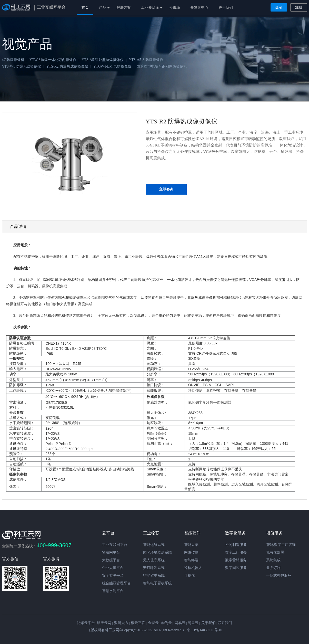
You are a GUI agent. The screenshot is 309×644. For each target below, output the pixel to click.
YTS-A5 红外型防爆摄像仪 (103, 60)
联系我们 (225, 623)
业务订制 (273, 568)
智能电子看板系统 (157, 583)
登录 (279, 7)
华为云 (166, 623)
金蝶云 (153, 623)
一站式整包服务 (279, 576)
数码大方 (121, 623)
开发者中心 (199, 8)
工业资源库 (152, 8)
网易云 (180, 623)
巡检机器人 (193, 568)
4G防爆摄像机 (13, 60)
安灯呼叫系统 (154, 568)
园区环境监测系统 (157, 552)
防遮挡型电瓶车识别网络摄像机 (162, 66)
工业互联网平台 (115, 545)
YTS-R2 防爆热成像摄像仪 (67, 66)
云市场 (175, 8)
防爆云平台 (86, 623)
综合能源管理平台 (116, 583)
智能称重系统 (154, 576)
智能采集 (191, 545)
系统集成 (273, 560)
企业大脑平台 (113, 568)
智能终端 (191, 560)
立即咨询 (166, 189)
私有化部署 (275, 552)
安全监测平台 (113, 576)
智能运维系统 (154, 545)
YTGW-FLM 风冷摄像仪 (112, 66)
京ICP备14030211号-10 (204, 630)
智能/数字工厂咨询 (281, 545)
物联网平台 (111, 552)
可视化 (190, 576)
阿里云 (193, 623)
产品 (104, 8)
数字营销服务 (236, 560)
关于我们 (226, 8)
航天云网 (104, 623)
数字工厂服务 (236, 552)
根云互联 (138, 623)
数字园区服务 (236, 568)
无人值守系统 (154, 560)
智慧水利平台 (113, 591)
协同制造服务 (236, 545)
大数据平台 (111, 560)
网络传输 (191, 552)
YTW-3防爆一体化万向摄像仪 (53, 60)
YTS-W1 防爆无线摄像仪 (22, 66)
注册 (299, 7)
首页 (85, 8)
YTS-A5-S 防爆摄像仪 (146, 60)
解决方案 (124, 8)
